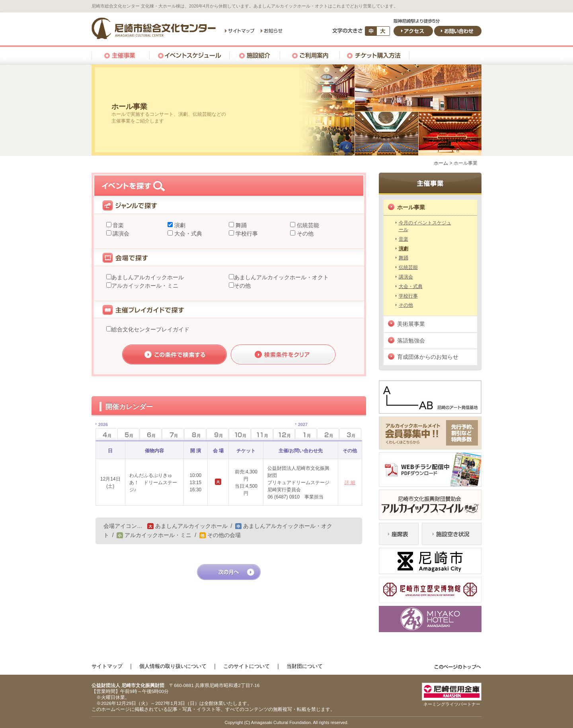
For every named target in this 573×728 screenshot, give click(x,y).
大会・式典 (187, 234)
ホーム (441, 163)
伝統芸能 (307, 225)
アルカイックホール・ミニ (145, 286)
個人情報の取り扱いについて (173, 666)
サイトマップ (107, 666)
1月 (301, 432)
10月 (240, 434)
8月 (195, 434)
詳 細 (350, 483)
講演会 (121, 234)
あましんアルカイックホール (148, 277)
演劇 (179, 225)
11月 (262, 434)
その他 (304, 234)
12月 (284, 434)
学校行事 (246, 234)
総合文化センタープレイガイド (150, 329)
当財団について (305, 666)
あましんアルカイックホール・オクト (281, 277)
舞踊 (240, 225)
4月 (102, 432)
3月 (350, 434)
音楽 (118, 225)
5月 (128, 434)
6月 (151, 434)
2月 (328, 434)
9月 (217, 434)
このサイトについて (247, 666)
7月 (173, 434)
